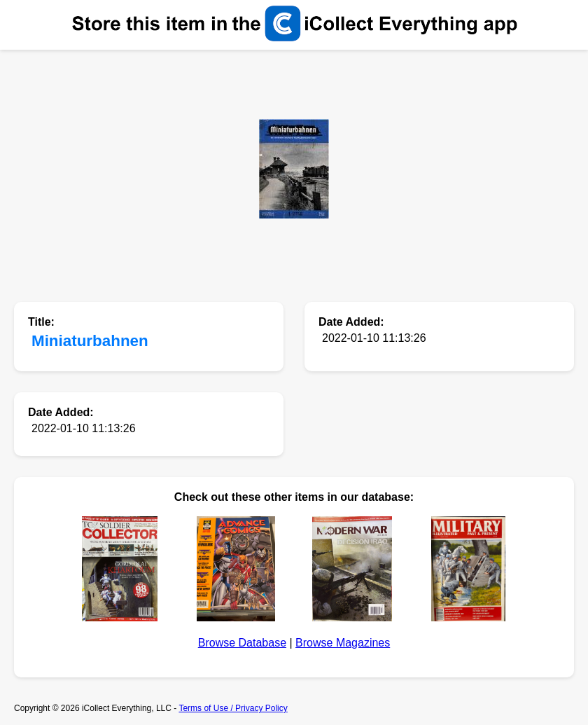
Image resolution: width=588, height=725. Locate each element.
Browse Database (242, 643)
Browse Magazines (343, 643)
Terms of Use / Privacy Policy (233, 708)
